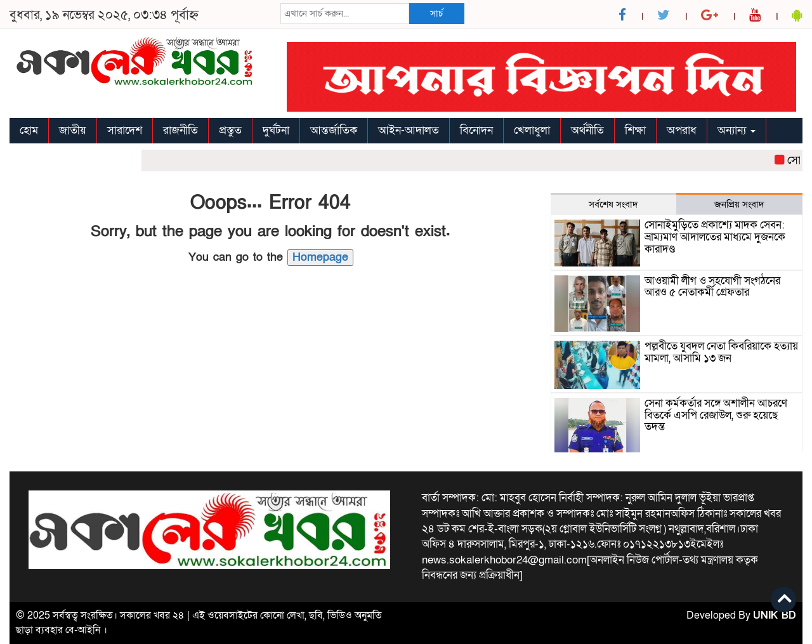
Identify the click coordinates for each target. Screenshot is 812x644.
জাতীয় (73, 130)
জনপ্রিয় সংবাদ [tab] (739, 204)
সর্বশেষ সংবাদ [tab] (613, 204)
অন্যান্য (737, 130)
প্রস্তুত (230, 130)
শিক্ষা (635, 130)
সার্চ (436, 13)
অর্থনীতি (587, 130)
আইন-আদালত (409, 130)
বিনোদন (476, 130)
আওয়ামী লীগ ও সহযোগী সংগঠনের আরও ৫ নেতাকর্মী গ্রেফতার (712, 287)
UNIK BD (775, 615)
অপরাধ (682, 130)
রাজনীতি (180, 130)
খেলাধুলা (532, 130)
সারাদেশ (125, 130)
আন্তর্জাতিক (334, 130)
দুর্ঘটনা (276, 130)
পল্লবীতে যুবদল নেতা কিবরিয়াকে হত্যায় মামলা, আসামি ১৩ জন (721, 353)
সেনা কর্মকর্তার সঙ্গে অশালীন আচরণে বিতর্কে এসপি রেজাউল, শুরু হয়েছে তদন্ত (716, 415)
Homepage (320, 257)
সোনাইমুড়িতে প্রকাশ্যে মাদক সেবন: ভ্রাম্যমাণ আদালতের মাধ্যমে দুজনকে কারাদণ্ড (715, 237)
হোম (29, 130)
